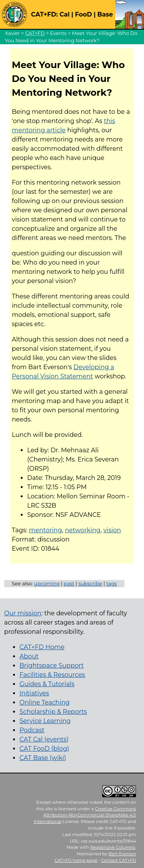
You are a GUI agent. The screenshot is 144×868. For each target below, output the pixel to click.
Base (105, 14)
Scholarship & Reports (53, 712)
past (69, 584)
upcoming (47, 584)
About (29, 656)
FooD (83, 14)
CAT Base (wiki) (43, 758)
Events (58, 33)
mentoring (45, 530)
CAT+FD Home (42, 647)
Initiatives (34, 693)
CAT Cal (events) (44, 739)
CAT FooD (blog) (44, 749)
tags (112, 584)
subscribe (90, 584)
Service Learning (45, 721)
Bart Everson (122, 854)
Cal (65, 14)
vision (112, 530)
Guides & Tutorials (47, 684)
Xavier (12, 33)
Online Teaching (45, 702)
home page (76, 860)
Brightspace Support (52, 666)
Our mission (23, 613)
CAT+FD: (45, 14)
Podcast (32, 730)
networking (83, 530)
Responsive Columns (113, 847)
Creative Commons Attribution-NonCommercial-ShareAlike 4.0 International (85, 815)
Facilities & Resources (52, 675)
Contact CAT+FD (118, 860)
